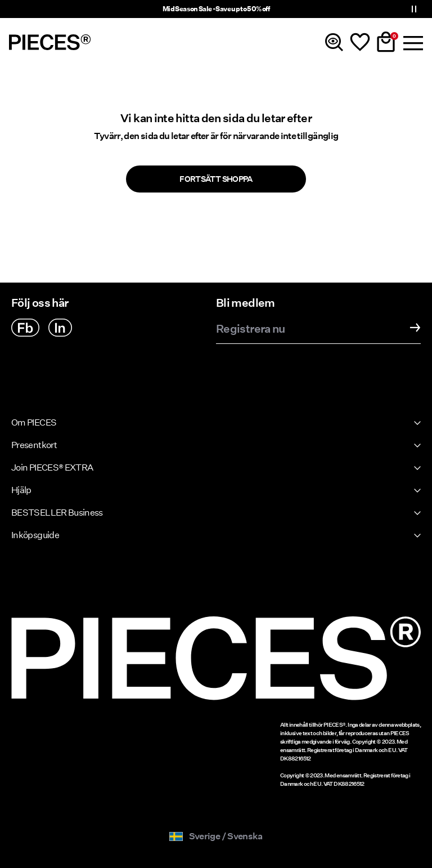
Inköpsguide (35, 535)
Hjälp (21, 490)
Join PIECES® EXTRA (52, 467)
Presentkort (34, 445)
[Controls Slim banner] (414, 9)
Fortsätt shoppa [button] (216, 179)
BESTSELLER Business (57, 513)
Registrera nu (251, 329)
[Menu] (412, 42)
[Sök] (334, 42)
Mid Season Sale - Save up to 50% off (216, 9)
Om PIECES (34, 422)
